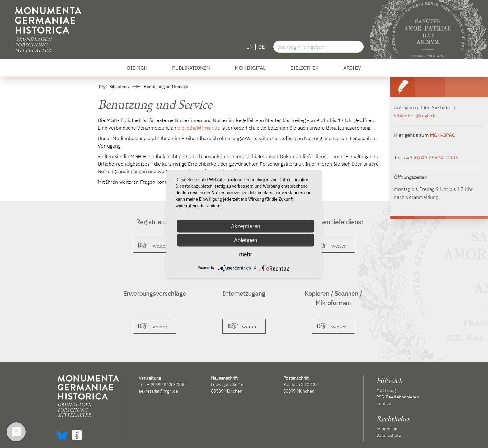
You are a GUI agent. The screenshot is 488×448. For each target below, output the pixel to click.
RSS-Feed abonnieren (398, 397)
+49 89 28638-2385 (166, 384)
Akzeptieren (246, 226)
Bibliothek (119, 87)
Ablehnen (245, 240)
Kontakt (384, 403)
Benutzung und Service (166, 87)
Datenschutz (388, 435)
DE (261, 47)
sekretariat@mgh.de (158, 391)
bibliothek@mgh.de (199, 128)
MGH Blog (386, 390)
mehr (245, 254)
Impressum (387, 429)
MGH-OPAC (442, 135)
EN (250, 47)
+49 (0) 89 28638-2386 (431, 158)
